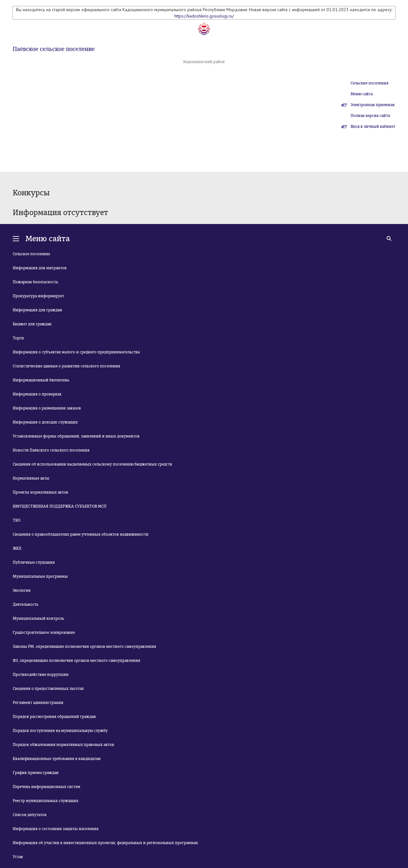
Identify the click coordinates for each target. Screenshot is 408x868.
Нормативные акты (31, 478)
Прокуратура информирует (38, 296)
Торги (18, 338)
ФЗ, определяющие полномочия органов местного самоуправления (76, 661)
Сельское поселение (31, 254)
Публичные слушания (34, 562)
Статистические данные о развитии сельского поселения (66, 366)
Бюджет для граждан (32, 324)
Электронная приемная (373, 105)
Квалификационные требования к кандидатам (57, 759)
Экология (22, 590)
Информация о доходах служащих (45, 422)
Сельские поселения (370, 83)
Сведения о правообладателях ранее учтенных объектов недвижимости (81, 534)
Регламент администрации (38, 703)
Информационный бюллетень (41, 380)
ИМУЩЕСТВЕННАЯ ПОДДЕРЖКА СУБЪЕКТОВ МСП (60, 506)
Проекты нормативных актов (40, 492)
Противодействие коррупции (41, 675)
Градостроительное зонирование (44, 633)
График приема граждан (36, 773)
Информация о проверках (37, 394)
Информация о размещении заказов (47, 408)
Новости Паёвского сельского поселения (51, 450)
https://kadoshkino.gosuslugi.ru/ (204, 16)
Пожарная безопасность (35, 282)
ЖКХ (17, 548)
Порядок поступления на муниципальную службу (60, 731)
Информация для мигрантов (40, 268)
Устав (18, 857)
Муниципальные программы (40, 576)
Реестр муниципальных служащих (46, 801)
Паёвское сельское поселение (54, 49)
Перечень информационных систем (47, 787)
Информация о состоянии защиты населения (56, 829)
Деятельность (25, 604)
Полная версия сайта (370, 116)
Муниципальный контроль (38, 618)
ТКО (17, 520)
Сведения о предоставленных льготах (48, 689)
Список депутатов (30, 815)
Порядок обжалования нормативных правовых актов (63, 745)
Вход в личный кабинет (373, 127)
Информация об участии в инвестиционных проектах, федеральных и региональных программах (105, 843)
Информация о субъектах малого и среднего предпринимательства (76, 352)
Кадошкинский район (204, 62)
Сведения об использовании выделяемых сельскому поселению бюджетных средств (92, 464)
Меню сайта (362, 94)
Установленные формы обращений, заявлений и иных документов (76, 436)
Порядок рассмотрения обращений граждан (54, 717)
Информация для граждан (37, 310)
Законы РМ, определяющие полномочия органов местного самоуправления (84, 647)
